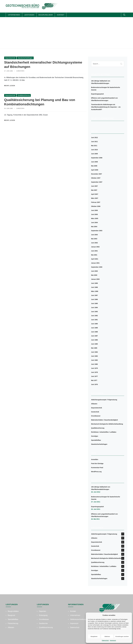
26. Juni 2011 (96, 509)
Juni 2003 (94, 235)
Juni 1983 (94, 356)
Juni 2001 (94, 251)
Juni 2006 (94, 210)
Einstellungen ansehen (122, 637)
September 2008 (97, 158)
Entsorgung (43, 615)
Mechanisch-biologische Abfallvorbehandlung (107, 424)
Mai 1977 (94, 380)
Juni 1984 (94, 352)
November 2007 (97, 174)
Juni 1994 (94, 308)
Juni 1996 (94, 299)
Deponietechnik (10, 58)
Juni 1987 (94, 336)
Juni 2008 (94, 162)
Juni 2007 (94, 186)
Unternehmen (14, 15)
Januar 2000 (95, 279)
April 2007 (95, 194)
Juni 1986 (94, 340)
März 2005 (95, 218)
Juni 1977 (94, 376)
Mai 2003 (94, 239)
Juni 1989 (94, 328)
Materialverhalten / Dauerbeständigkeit (104, 420)
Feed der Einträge (97, 464)
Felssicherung (13, 623)
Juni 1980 (94, 364)
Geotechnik (95, 412)
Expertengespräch (97, 94)
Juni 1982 (94, 360)
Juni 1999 (94, 283)
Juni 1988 (94, 332)
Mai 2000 (94, 275)
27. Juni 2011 (96, 502)
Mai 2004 (94, 227)
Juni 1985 (94, 344)
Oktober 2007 (96, 178)
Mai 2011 (94, 146)
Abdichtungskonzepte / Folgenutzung (104, 400)
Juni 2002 (94, 243)
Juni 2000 (94, 271)
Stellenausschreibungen (79, 619)
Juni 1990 (94, 324)
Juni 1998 (94, 287)
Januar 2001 (95, 263)
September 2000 (97, 267)
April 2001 (95, 259)
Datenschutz (105, 640)
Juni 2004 (94, 223)
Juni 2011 (94, 142)
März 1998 (95, 291)
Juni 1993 (94, 312)
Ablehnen (107, 637)
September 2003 (97, 231)
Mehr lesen (10, 86)
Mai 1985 (94, 348)
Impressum (113, 640)
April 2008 (95, 170)
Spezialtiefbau (96, 440)
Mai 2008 (94, 166)
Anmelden (95, 459)
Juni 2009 (94, 154)
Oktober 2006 (96, 206)
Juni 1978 (94, 372)
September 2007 (97, 182)
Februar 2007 (96, 202)
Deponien (43, 611)
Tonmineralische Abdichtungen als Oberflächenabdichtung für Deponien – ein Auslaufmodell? (106, 107)
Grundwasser (96, 416)
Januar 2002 (95, 247)
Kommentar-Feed (97, 468)
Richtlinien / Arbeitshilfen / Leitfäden (104, 432)
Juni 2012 (94, 138)
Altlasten (94, 404)
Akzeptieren (94, 637)
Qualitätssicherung (24, 95)
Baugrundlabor (46, 15)
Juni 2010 (94, 150)
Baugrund (11, 615)
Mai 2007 (94, 190)
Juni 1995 (94, 303)
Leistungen (29, 15)
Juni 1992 (94, 316)
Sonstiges (95, 436)
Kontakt (61, 15)
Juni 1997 (94, 295)
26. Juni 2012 (96, 492)
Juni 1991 (94, 320)
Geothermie (43, 623)
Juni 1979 (94, 368)
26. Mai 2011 (95, 519)
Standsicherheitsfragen (25, 58)
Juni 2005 (94, 214)
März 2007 (95, 198)
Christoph (20, 71)
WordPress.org (96, 472)
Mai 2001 (94, 255)
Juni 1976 (94, 384)
